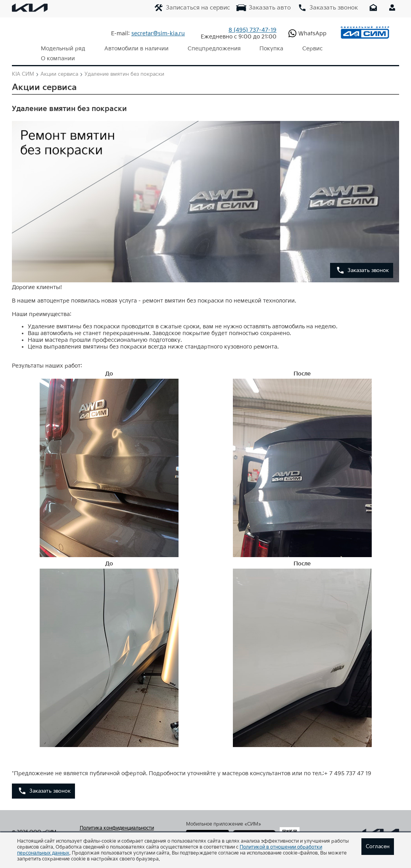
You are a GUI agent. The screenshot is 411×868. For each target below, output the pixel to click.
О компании (342, 49)
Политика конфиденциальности (117, 818)
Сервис (299, 49)
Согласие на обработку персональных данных (124, 829)
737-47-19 (253, 30)
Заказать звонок (368, 261)
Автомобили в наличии (132, 49)
